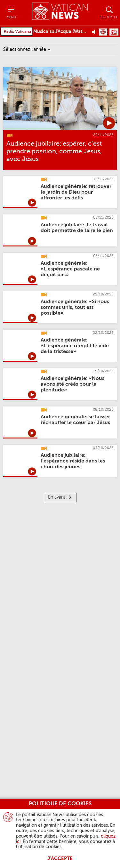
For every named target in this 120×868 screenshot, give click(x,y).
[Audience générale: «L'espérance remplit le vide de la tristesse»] (75, 346)
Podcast (103, 32)
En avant (57, 497)
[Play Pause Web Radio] (95, 32)
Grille (114, 32)
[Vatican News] (60, 13)
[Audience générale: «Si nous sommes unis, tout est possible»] (75, 308)
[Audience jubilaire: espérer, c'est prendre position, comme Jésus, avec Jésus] (54, 152)
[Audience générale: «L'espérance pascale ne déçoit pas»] (70, 269)
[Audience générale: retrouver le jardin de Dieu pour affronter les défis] (76, 192)
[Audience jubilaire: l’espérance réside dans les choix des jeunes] (73, 461)
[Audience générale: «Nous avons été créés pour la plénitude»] (72, 384)
